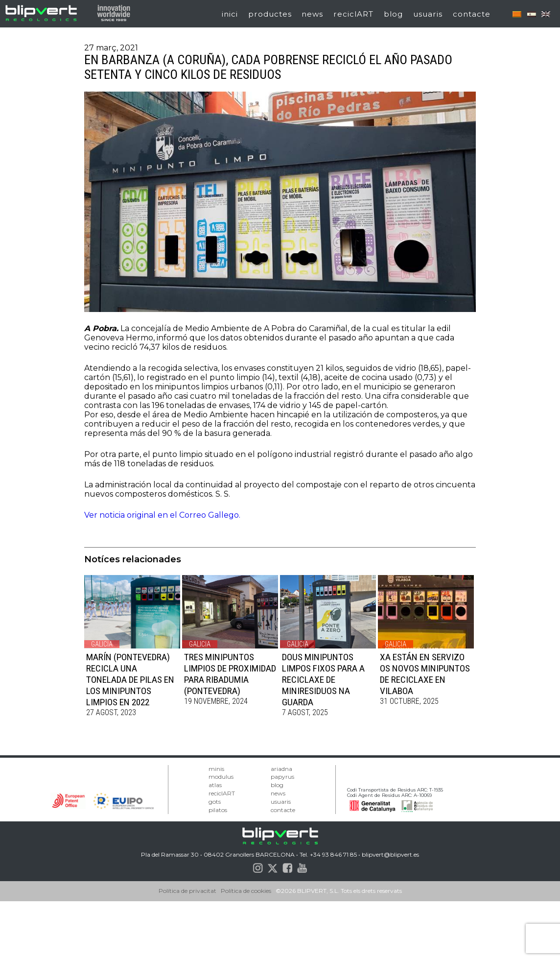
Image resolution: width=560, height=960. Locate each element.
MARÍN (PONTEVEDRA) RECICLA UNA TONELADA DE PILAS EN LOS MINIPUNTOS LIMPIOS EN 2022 (130, 680)
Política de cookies (246, 891)
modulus (221, 777)
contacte (472, 14)
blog (393, 14)
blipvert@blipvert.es (390, 854)
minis (216, 769)
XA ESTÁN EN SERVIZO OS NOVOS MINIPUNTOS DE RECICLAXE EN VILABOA (425, 674)
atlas (215, 785)
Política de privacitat (187, 891)
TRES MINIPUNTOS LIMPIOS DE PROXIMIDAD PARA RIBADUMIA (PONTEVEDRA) (230, 674)
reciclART (353, 14)
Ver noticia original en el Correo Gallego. (162, 515)
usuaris (428, 14)
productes (270, 14)
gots (215, 802)
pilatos (218, 810)
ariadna (281, 769)
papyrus (282, 777)
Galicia (102, 644)
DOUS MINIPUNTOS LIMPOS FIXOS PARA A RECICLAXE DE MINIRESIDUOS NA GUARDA (323, 680)
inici (230, 14)
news (312, 14)
